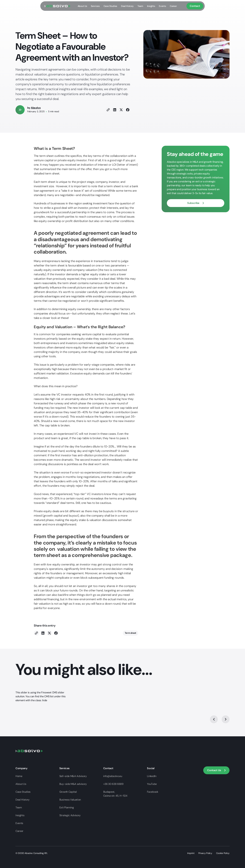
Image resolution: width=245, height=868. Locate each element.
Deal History (127, 6)
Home (19, 776)
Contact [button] (195, 6)
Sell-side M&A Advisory (73, 776)
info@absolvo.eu (113, 776)
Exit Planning (67, 807)
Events (162, 6)
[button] (196, 203)
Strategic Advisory (70, 815)
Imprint (191, 853)
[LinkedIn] (115, 110)
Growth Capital (68, 792)
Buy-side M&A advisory (73, 784)
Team (140, 6)
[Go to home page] (29, 751)
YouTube (152, 784)
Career (173, 6)
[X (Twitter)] (121, 110)
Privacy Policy (205, 853)
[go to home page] (57, 6)
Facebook (153, 792)
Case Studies (110, 6)
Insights (151, 6)
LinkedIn (152, 776)
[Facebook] (128, 110)
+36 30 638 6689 (113, 784)
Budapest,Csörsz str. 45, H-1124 (115, 794)
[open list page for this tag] (130, 633)
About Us (82, 6)
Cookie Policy (223, 853)
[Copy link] (108, 110)
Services (95, 6)
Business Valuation (70, 800)
